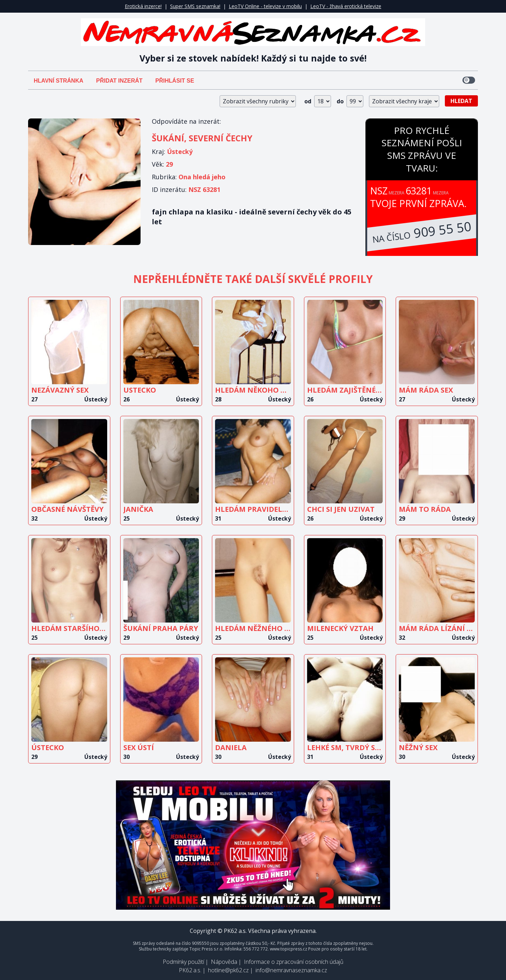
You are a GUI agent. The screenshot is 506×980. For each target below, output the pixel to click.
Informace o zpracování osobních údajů (294, 962)
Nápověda (224, 962)
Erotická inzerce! (143, 6)
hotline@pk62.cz (228, 970)
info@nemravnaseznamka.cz (291, 970)
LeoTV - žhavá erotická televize (346, 6)
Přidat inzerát (119, 81)
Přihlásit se (175, 81)
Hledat (461, 101)
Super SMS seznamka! (195, 6)
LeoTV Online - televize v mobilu (265, 6)
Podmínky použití (183, 962)
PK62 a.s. (190, 970)
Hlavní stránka (59, 81)
